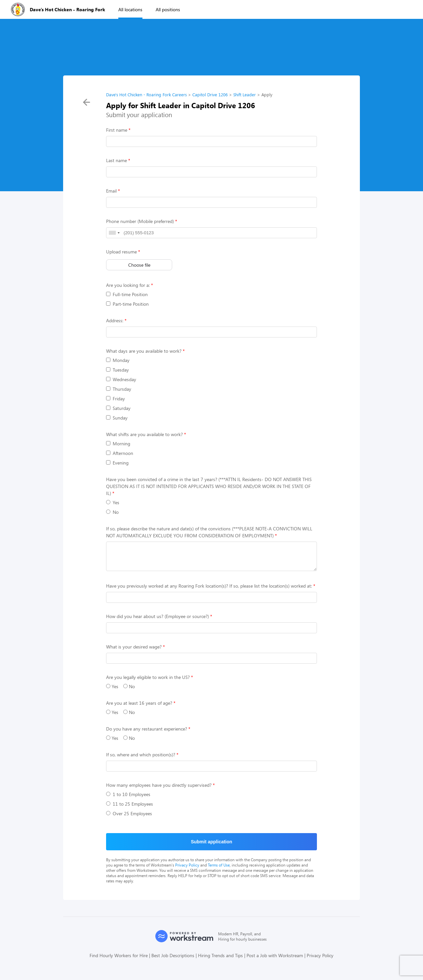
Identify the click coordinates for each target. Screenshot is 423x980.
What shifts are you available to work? (144, 434)
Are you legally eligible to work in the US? (148, 682)
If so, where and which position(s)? (141, 759)
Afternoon (120, 453)
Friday (115, 399)
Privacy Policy (187, 870)
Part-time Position (127, 304)
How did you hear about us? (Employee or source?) (157, 621)
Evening (117, 463)
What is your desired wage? (134, 652)
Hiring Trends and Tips (220, 960)
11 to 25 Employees (130, 809)
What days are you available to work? (144, 351)
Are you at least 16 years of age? (139, 708)
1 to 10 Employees (128, 799)
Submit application (211, 847)
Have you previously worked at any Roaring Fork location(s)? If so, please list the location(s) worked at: (209, 591)
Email (111, 191)
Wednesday (121, 379)
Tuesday (117, 370)
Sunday (117, 418)
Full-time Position (127, 294)
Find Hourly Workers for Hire (119, 960)
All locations (130, 9)
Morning (118, 444)
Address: (115, 320)
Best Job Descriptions (173, 960)
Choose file (139, 265)
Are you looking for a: (128, 285)
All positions (168, 9)
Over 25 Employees (129, 818)
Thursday (119, 389)
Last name (116, 160)
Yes (113, 502)
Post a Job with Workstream (275, 960)
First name (117, 130)
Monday (118, 360)
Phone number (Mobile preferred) (140, 221)
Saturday (118, 408)
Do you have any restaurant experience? (147, 734)
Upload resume (121, 252)
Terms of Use (219, 870)
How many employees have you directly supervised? (159, 790)
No (112, 512)
